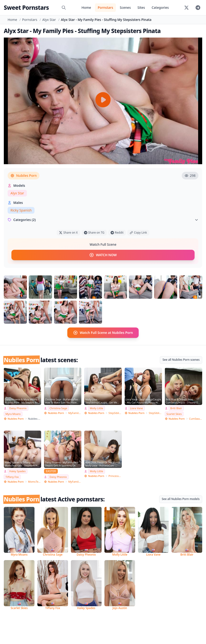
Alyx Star (49, 20)
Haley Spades (17, 471)
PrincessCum (115, 476)
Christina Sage (58, 408)
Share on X (68, 233)
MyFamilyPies (75, 413)
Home (86, 7)
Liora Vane (137, 408)
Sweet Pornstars (26, 7)
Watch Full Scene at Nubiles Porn (103, 333)
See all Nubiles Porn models (181, 499)
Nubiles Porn (24, 175)
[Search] (64, 8)
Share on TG (94, 233)
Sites (141, 7)
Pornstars (105, 7)
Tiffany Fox (12, 477)
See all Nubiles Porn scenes (181, 360)
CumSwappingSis (196, 418)
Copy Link (138, 233)
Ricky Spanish (21, 210)
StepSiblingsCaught (115, 413)
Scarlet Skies (174, 414)
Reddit (117, 233)
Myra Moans (13, 414)
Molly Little (96, 408)
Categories (160, 7)
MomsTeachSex (35, 481)
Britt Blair (176, 408)
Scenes (125, 7)
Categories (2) (103, 220)
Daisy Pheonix (18, 408)
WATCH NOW (103, 255)
